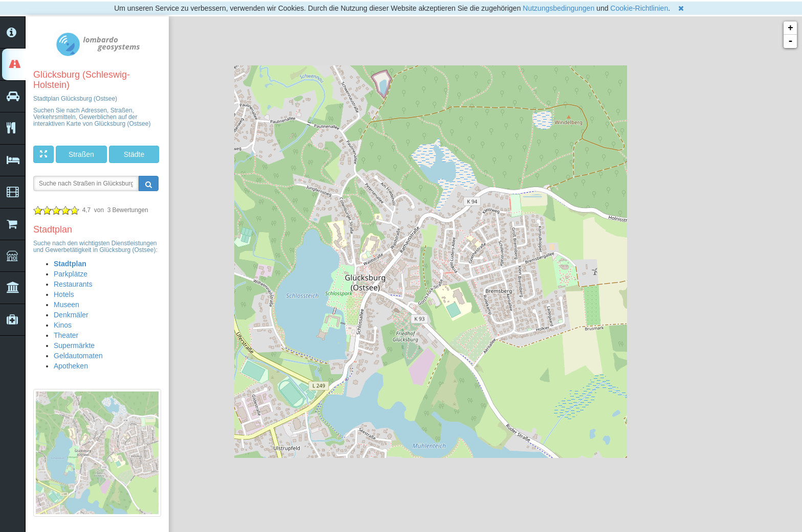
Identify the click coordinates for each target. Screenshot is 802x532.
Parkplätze (71, 274)
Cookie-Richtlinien (639, 8)
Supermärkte (74, 345)
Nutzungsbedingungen (559, 8)
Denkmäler (71, 315)
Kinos (63, 325)
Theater (66, 335)
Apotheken (71, 366)
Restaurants (73, 284)
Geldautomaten (78, 356)
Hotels (64, 294)
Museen (66, 305)
